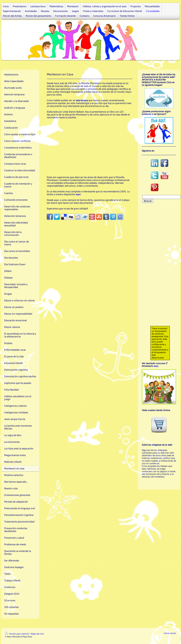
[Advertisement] (90, 147)
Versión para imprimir (17, 634)
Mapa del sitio (37, 634)
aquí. (78, 194)
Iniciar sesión (170, 633)
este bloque (82, 100)
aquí (156, 366)
